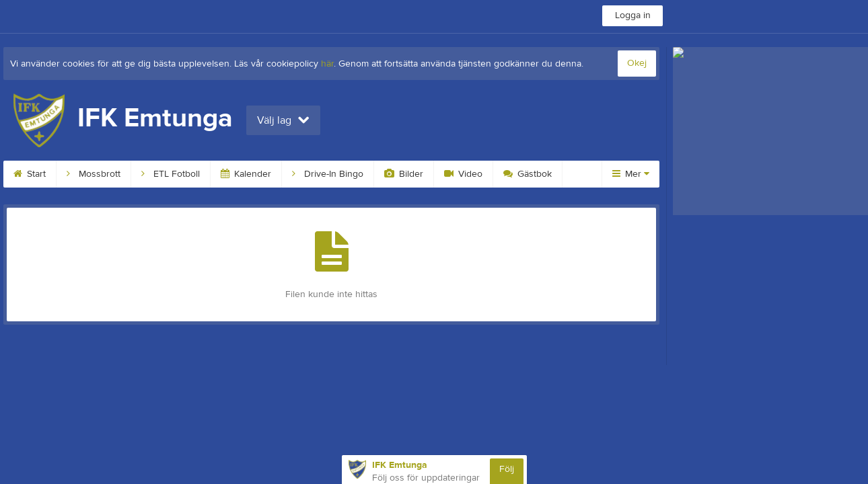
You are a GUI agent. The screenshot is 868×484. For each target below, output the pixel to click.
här (327, 64)
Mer (631, 174)
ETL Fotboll (171, 174)
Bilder (404, 174)
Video (463, 174)
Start (30, 174)
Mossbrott (94, 174)
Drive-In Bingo (328, 174)
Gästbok (528, 174)
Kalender (246, 174)
